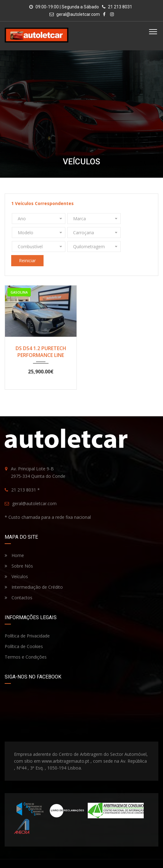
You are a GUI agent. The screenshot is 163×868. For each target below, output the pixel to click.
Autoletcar (66, 858)
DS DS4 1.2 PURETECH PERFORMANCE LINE (41, 338)
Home (14, 541)
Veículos (16, 562)
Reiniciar (27, 247)
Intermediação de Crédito (34, 573)
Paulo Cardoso (108, 858)
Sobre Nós (19, 552)
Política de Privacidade (27, 622)
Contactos (19, 584)
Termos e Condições (26, 643)
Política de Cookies (24, 632)
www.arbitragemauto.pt (65, 747)
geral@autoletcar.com (78, 14)
